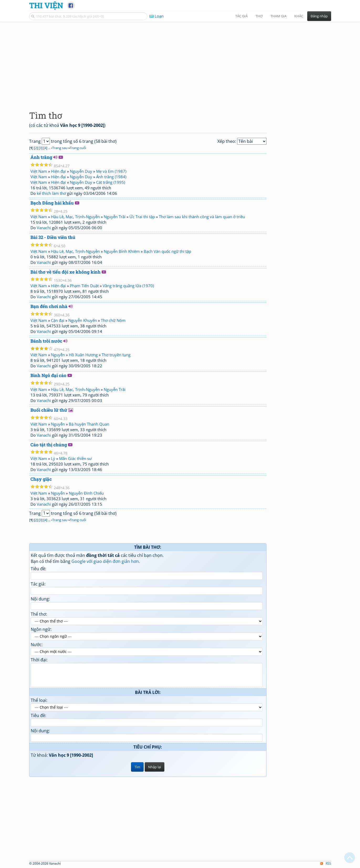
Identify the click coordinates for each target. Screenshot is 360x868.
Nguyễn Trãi (115, 217)
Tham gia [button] (278, 16)
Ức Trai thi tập (142, 217)
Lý (53, 458)
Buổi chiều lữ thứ (49, 410)
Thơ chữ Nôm (113, 320)
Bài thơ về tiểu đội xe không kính (66, 272)
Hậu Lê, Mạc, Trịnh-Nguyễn (75, 217)
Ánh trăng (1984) (111, 177)
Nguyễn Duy (81, 171)
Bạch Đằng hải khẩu (52, 203)
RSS (326, 863)
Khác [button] (299, 16)
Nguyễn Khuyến (83, 320)
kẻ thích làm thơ (51, 193)
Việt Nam (39, 171)
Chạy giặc (41, 479)
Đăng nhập (319, 16)
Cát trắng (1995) (111, 182)
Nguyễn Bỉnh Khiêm (122, 251)
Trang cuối (78, 148)
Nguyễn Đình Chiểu (86, 493)
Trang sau (60, 148)
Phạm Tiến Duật (84, 286)
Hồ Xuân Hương (83, 355)
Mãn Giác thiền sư (75, 458)
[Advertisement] (180, 62)
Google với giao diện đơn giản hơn (105, 561)
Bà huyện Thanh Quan (89, 424)
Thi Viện (46, 5)
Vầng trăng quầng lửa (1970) (128, 286)
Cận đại (58, 320)
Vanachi (44, 228)
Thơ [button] (259, 16)
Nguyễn (58, 355)
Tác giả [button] (241, 16)
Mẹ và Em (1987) (111, 171)
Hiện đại (58, 171)
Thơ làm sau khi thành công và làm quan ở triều (202, 217)
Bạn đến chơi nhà (49, 306)
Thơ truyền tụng (116, 355)
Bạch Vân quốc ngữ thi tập (167, 251)
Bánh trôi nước (46, 341)
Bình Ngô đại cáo (48, 375)
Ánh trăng (41, 157)
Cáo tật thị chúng (49, 445)
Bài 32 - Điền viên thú (53, 237)
